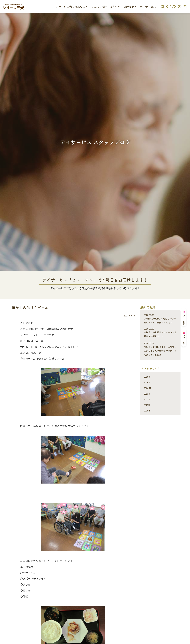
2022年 (148, 407)
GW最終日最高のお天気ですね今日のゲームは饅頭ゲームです (160, 321)
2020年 (148, 418)
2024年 (148, 396)
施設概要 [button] (129, 7)
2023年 (148, 401)
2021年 (148, 413)
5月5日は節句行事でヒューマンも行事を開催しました (160, 336)
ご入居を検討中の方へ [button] (104, 7)
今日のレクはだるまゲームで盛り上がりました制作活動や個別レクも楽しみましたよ (160, 355)
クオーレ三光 (184, 318)
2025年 (148, 390)
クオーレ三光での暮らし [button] (70, 7)
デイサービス (148, 7)
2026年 (148, 384)
